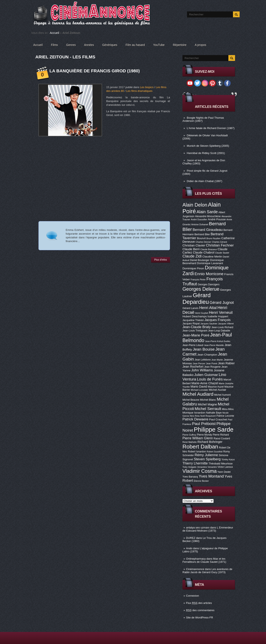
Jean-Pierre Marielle (214, 345)
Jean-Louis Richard (222, 327)
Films (54, 45)
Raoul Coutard (222, 438)
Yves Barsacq (190, 477)
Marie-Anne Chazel (205, 383)
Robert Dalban (200, 447)
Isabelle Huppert (218, 316)
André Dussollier (199, 219)
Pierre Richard (221, 435)
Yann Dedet (224, 472)
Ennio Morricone (209, 274)
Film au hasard (135, 45)
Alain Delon (195, 205)
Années (89, 45)
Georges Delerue (201, 289)
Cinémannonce (195, 569)
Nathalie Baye (214, 413)
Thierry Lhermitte (195, 463)
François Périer (198, 280)
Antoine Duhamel (200, 224)
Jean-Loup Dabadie (219, 331)
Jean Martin (217, 360)
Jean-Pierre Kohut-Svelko (218, 341)
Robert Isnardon (197, 452)
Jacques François (217, 320)
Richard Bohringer (210, 442)
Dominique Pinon (193, 268)
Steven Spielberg (207, 459)
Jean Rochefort (193, 367)
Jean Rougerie (212, 367)
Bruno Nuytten (213, 238)
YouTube (159, 45)
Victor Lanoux (225, 467)
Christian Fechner (220, 245)
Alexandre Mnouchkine (208, 216)
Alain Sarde (207, 212)
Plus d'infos (161, 260)
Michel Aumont (222, 395)
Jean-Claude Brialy (197, 327)
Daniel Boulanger (200, 260)
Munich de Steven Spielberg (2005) (208, 146)
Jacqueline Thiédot (193, 320)
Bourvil (201, 238)
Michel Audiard (198, 394)
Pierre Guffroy (189, 435)
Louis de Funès (210, 379)
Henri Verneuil (221, 313)
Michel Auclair (218, 390)
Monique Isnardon (194, 413)
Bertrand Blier (202, 234)
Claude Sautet (222, 253)
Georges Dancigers (209, 284)
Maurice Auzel (216, 387)
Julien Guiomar (206, 375)
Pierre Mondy (204, 435)
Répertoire (180, 45)
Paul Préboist (204, 424)
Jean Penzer (199, 363)
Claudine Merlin (212, 257)
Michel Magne (208, 404)
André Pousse (217, 219)
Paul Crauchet (218, 419)
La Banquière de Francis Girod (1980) (95, 71)
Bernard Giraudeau (208, 230)
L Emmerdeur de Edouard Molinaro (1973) (208, 529)
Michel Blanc (208, 400)
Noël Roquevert (208, 416)
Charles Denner (203, 242)
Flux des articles (199, 603)
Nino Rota (195, 416)
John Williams (202, 370)
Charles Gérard (219, 242)
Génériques (110, 45)
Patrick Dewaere (195, 419)
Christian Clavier (194, 245)
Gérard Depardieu (197, 299)
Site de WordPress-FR (199, 618)
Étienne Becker (201, 481)
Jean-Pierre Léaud (193, 345)
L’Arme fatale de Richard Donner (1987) (211, 128)
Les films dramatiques (139, 91)
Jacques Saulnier (209, 324)
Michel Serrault (208, 409)
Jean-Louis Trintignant (195, 331)
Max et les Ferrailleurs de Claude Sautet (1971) (204, 560)
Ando (189, 548)
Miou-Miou (228, 409)
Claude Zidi (192, 256)
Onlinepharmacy (196, 559)
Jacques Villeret (226, 324)
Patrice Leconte (225, 416)
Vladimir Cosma (199, 471)
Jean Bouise (204, 349)
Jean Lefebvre (203, 360)
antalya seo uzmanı (198, 528)
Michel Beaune (191, 400)
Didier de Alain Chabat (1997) (205, 181)
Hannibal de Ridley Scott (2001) (206, 153)
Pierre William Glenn (198, 438)
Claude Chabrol (204, 252)
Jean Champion (207, 355)
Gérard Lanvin (190, 308)
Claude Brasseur (209, 249)
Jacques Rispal (191, 324)
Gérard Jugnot (222, 303)
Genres (71, 45)
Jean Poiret (212, 363)
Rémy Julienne (206, 455)
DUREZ (191, 538)
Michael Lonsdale (199, 390)
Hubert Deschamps (195, 316)
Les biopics (147, 87)
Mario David (199, 387)
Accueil (55, 33)
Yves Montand (211, 476)
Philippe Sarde (214, 429)
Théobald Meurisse (220, 464)
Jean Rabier (226, 363)
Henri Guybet (202, 313)
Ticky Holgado (189, 467)
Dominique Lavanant (210, 263)
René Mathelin (190, 442)
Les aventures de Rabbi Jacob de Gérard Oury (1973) (207, 571)
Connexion (192, 596)
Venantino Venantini (207, 467)
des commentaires (200, 610)
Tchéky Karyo (228, 459)
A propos (200, 45)
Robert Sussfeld (215, 452)
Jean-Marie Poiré (196, 335)
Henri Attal (208, 308)
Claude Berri (191, 249)
